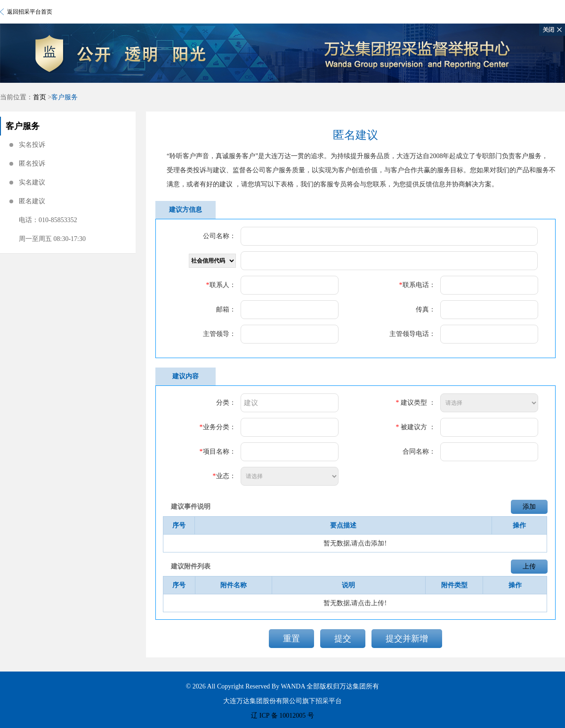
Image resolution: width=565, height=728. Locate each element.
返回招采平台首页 (30, 12)
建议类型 (414, 403)
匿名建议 (32, 201)
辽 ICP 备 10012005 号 (282, 716)
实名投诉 (32, 145)
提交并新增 (407, 639)
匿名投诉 (32, 164)
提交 (343, 639)
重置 (291, 639)
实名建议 (32, 182)
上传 (529, 566)
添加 (529, 507)
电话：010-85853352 (48, 220)
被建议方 (414, 427)
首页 (40, 97)
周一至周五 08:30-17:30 (52, 239)
